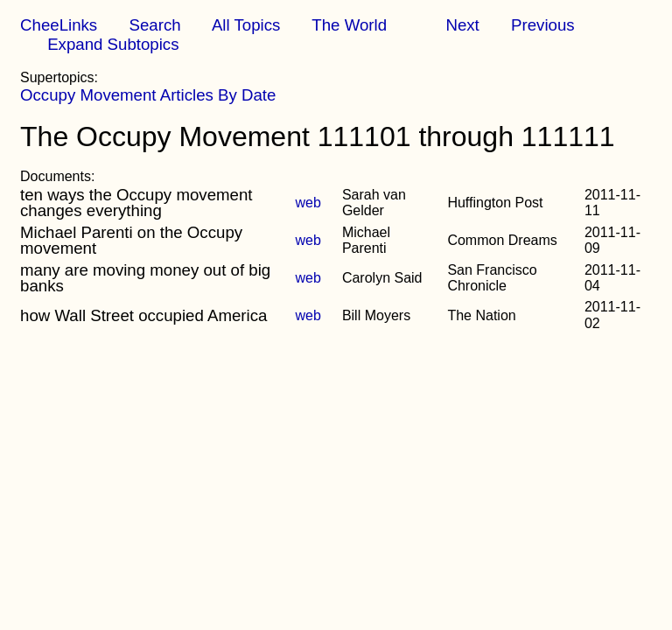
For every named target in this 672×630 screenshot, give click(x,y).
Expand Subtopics (113, 44)
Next (462, 25)
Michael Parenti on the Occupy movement (131, 240)
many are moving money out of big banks (145, 278)
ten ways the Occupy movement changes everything (136, 203)
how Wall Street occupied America (143, 315)
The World (349, 25)
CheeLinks (59, 25)
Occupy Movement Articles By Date (148, 95)
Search (154, 25)
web (308, 203)
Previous (543, 25)
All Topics (246, 25)
